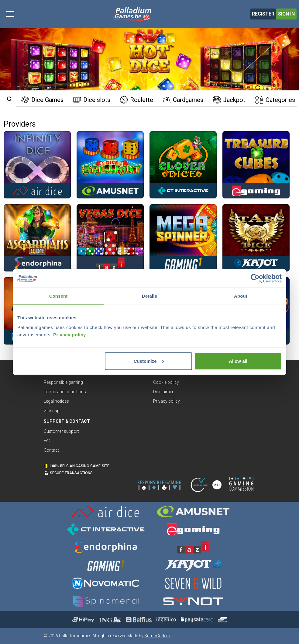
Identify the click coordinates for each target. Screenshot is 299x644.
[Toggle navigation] (10, 14)
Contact (51, 450)
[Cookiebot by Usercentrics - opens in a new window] (255, 278)
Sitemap (52, 411)
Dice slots (92, 100)
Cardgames (183, 100)
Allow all (238, 361)
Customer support (61, 431)
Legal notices (56, 401)
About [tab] (241, 296)
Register (263, 14)
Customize (149, 361)
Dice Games (42, 100)
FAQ (48, 441)
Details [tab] (149, 296)
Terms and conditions (65, 392)
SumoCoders (157, 636)
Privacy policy (70, 334)
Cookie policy (166, 382)
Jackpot (229, 100)
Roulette (137, 100)
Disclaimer (163, 392)
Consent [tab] (58, 296)
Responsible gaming (63, 382)
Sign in (286, 14)
